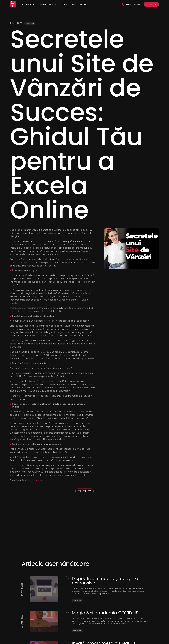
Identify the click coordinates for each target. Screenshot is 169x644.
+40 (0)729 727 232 (131, 4)
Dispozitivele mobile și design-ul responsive (106, 581)
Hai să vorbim (151, 4)
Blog (73, 4)
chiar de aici (35, 480)
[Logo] (13, 4)
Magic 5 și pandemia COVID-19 (105, 613)
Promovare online (48, 4)
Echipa (64, 4)
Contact (82, 4)
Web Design (28, 4)
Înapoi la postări (84, 491)
